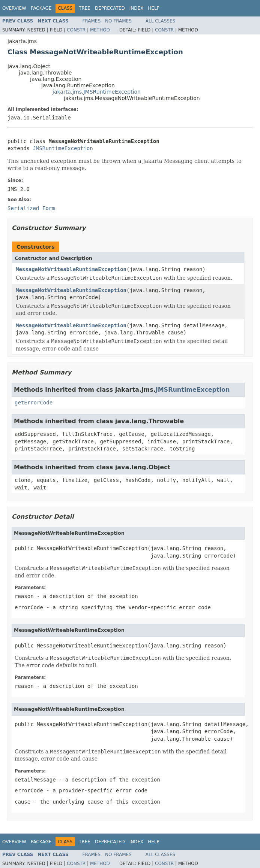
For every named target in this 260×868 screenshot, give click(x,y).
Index (137, 8)
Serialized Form (31, 208)
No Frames (118, 21)
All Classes (160, 21)
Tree (85, 8)
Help (154, 8)
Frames (92, 21)
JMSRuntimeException (63, 148)
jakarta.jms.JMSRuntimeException (97, 92)
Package (41, 8)
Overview (14, 8)
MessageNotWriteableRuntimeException (71, 269)
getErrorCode (34, 403)
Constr (76, 30)
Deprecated (110, 8)
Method (100, 30)
